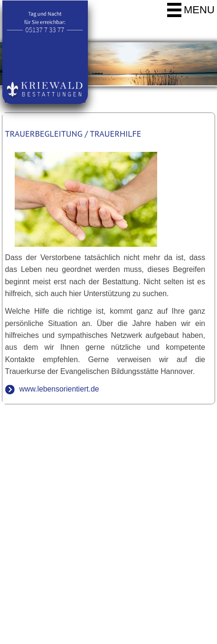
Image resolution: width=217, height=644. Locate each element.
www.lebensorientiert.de (59, 389)
